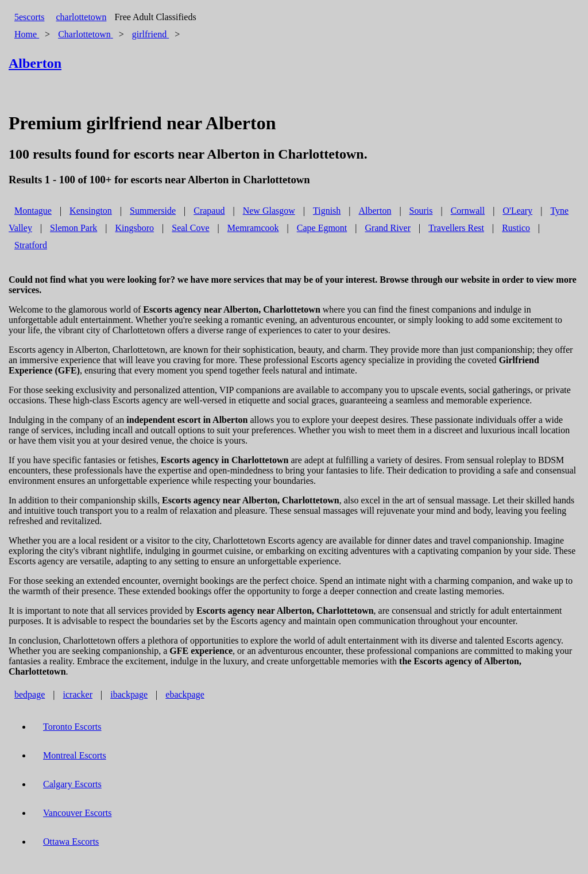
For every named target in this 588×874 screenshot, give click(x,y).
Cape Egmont (322, 228)
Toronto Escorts (72, 727)
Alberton (375, 211)
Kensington (91, 211)
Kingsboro (135, 228)
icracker (78, 694)
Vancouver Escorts (78, 813)
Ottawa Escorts (71, 842)
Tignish (327, 211)
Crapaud (209, 211)
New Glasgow (269, 211)
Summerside (153, 211)
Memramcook (253, 228)
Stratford (31, 245)
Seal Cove (190, 228)
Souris (421, 211)
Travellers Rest (456, 228)
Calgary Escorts (72, 784)
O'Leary (517, 211)
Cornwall (468, 211)
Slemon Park (73, 228)
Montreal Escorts (75, 755)
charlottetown (81, 17)
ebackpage (185, 694)
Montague (33, 211)
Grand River (388, 228)
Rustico (516, 228)
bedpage (30, 694)
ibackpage (129, 694)
